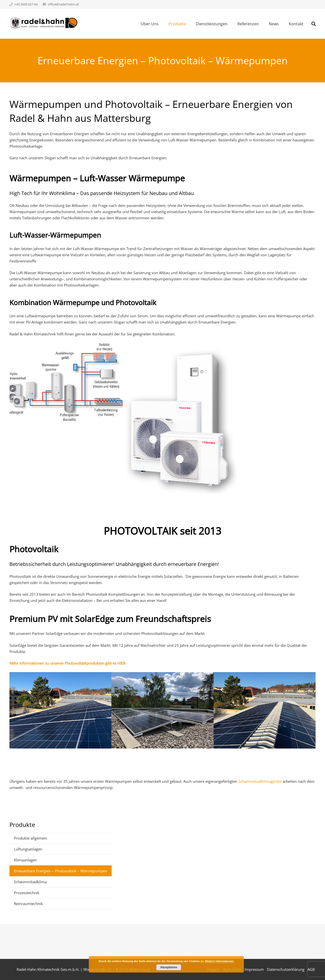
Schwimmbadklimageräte (260, 781)
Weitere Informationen (219, 961)
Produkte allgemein (31, 838)
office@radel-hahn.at (63, 4)
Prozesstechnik (27, 893)
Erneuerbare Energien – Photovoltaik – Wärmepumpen (61, 871)
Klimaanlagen (25, 860)
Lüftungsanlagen (28, 849)
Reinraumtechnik (28, 904)
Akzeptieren (169, 967)
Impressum (254, 969)
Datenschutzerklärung (286, 969)
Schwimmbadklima (30, 882)
